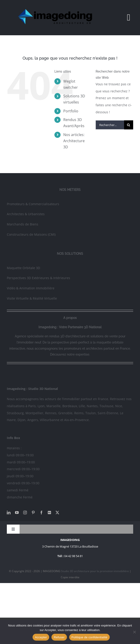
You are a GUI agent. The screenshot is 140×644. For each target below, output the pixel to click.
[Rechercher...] (110, 125)
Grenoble (65, 413)
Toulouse (106, 406)
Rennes (51, 413)
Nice (119, 406)
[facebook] (41, 513)
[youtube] (17, 513)
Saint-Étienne (108, 413)
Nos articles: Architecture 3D (74, 141)
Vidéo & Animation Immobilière (31, 288)
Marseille (53, 406)
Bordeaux (70, 406)
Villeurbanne (50, 420)
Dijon (22, 420)
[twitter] (57, 513)
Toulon (91, 413)
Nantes (92, 406)
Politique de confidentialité (89, 637)
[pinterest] (33, 513)
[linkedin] (9, 513)
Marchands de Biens (23, 224)
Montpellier (34, 413)
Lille (82, 406)
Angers (33, 420)
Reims (79, 413)
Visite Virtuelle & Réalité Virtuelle (32, 298)
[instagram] (25, 513)
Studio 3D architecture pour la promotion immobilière (95, 571)
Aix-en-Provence (76, 420)
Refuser (59, 637)
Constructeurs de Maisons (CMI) (31, 234)
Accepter (41, 637)
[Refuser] (134, 632)
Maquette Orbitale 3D (23, 268)
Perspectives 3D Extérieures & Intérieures (38, 278)
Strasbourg (15, 413)
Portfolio (71, 111)
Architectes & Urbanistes (26, 214)
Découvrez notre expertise (70, 354)
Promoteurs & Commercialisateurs (33, 204)
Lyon (41, 406)
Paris (32, 406)
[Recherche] (129, 125)
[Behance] (49, 513)
